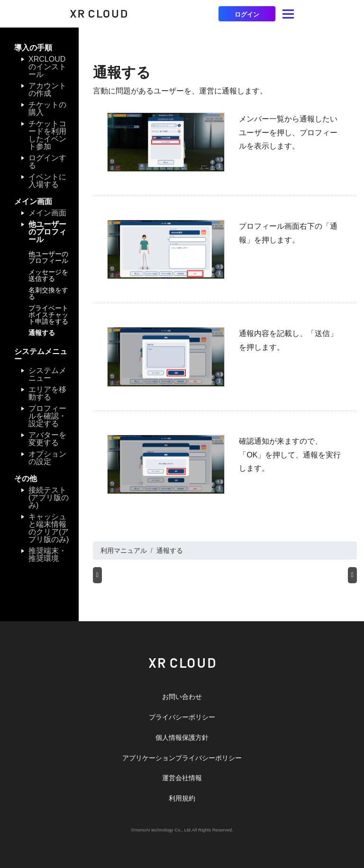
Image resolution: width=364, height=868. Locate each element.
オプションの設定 (47, 458)
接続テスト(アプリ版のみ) (49, 498)
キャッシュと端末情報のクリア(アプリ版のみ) (49, 528)
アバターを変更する (47, 439)
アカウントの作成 (47, 89)
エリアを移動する (47, 393)
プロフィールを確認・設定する (47, 416)
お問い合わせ (182, 697)
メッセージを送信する (48, 275)
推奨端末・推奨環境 (47, 555)
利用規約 (182, 798)
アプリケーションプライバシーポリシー (182, 758)
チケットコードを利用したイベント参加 (47, 135)
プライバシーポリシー (182, 717)
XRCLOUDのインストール (47, 67)
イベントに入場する (47, 181)
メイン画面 (47, 213)
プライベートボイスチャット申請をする (48, 315)
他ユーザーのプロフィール (47, 232)
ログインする (47, 162)
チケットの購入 (47, 108)
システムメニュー (47, 374)
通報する (42, 333)
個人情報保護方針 (182, 737)
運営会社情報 (182, 778)
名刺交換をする (48, 293)
